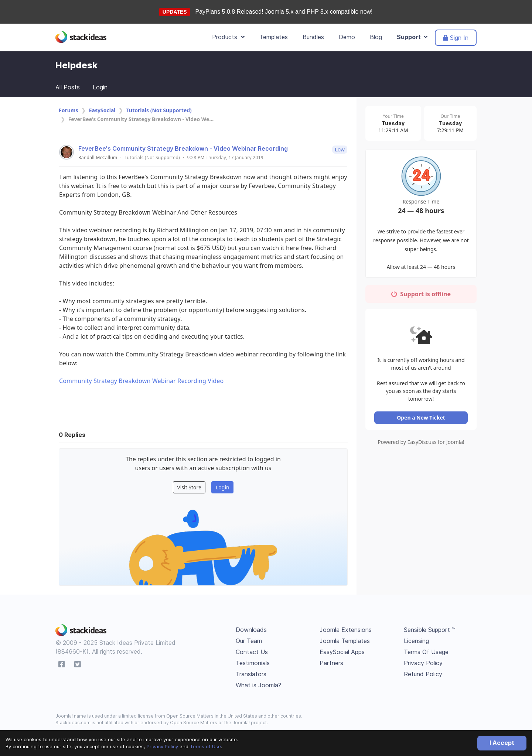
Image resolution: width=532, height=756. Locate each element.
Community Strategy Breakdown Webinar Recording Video (141, 381)
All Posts (68, 87)
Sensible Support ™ (430, 630)
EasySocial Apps (342, 652)
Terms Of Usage (426, 652)
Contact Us (252, 652)
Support (412, 37)
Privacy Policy (162, 746)
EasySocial (102, 110)
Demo (347, 37)
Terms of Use (205, 746)
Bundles (313, 37)
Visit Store (189, 487)
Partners (331, 663)
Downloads (251, 630)
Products (228, 37)
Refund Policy (423, 674)
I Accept (502, 743)
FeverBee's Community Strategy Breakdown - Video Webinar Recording (183, 148)
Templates (274, 37)
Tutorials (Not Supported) (159, 110)
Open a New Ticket (421, 412)
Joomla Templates (345, 641)
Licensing (416, 641)
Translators (251, 674)
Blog (376, 37)
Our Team (249, 641)
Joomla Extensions (346, 630)
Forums (68, 110)
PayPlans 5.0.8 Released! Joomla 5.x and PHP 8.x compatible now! (284, 12)
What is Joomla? (258, 685)
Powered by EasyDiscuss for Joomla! (421, 437)
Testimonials (253, 663)
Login (100, 87)
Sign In (456, 38)
